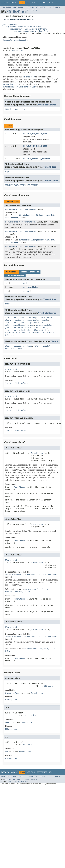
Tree (33, 3)
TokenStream (51, 181)
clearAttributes (13, 320)
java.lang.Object (10, 25)
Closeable (7, 40)
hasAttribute (41, 328)
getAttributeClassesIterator (20, 325)
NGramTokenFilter (14, 209)
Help (51, 3)
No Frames (40, 7)
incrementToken (31, 287)
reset (26, 291)
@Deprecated (11, 369)
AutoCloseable (21, 40)
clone (8, 346)
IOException (50, 686)
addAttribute (11, 318)
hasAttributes (12, 330)
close (8, 304)
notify (37, 346)
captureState (46, 318)
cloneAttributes (31, 320)
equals (24, 323)
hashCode (25, 330)
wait (7, 348)
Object (54, 341)
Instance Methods (30, 272)
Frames (31, 7)
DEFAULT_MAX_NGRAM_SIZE (35, 133)
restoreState (48, 333)
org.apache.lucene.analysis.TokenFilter (31, 31)
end (25, 283)
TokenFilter (17, 50)
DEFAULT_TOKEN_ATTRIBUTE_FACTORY (22, 185)
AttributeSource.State (16, 109)
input (8, 171)
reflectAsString (40, 330)
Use (28, 3)
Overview (5, 3)
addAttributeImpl (29, 318)
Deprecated (42, 3)
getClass (28, 346)
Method (34, 10)
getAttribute (36, 323)
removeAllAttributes (29, 333)
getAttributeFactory (46, 325)
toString (9, 335)
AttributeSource (47, 105)
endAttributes (12, 323)
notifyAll (48, 346)
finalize (17, 346)
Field (19, 10)
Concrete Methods (15, 275)
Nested (12, 10)
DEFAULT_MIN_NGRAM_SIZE (35, 146)
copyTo (45, 320)
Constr (26, 10)
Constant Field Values (16, 383)
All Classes (55, 7)
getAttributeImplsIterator (18, 328)
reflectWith (11, 333)
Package (14, 3)
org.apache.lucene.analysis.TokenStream (28, 29)
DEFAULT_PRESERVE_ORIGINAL (37, 159)
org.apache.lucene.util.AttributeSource (24, 27)
